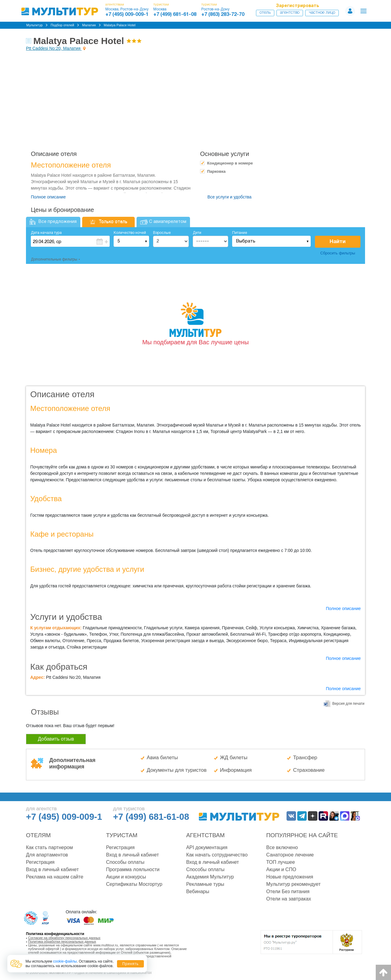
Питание (240, 233)
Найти (338, 242)
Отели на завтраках (289, 899)
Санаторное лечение (290, 855)
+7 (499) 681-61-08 (175, 15)
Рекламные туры (205, 884)
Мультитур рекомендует (294, 884)
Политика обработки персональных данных (62, 941)
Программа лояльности (133, 869)
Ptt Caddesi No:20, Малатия (54, 48)
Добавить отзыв (56, 739)
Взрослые (162, 233)
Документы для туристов (177, 770)
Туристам (122, 835)
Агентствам (205, 835)
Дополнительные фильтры (54, 259)
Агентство (290, 13)
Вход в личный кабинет (52, 869)
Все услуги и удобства (229, 197)
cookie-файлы (65, 961)
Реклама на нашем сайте (55, 877)
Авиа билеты (162, 758)
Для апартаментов (47, 855)
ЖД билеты (234, 758)
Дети (197, 233)
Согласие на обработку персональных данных (64, 938)
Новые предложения (290, 877)
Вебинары (198, 891)
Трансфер (305, 758)
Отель (265, 13)
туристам (161, 4)
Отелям (38, 835)
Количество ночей (130, 233)
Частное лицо (322, 13)
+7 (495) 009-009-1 (127, 15)
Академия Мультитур (210, 877)
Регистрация (40, 862)
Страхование (309, 770)
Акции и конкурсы (126, 877)
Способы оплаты (125, 862)
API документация (207, 847)
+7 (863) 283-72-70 (223, 15)
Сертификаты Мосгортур (134, 884)
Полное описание (48, 197)
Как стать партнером (49, 847)
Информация (236, 770)
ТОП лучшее (281, 862)
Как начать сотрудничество (217, 855)
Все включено (282, 847)
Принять (130, 964)
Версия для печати (348, 704)
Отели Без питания (288, 891)
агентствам (115, 4)
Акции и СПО (281, 869)
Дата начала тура (46, 233)
